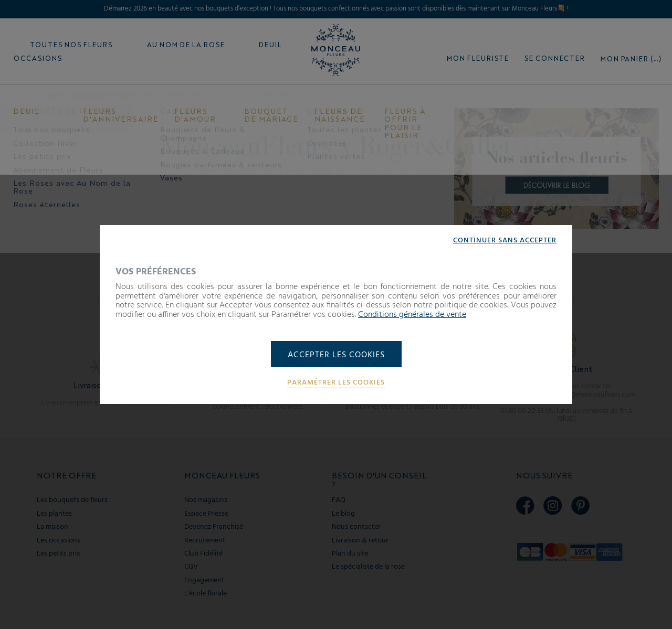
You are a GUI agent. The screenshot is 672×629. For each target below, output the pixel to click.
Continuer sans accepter (505, 241)
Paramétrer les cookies (336, 383)
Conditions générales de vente (412, 315)
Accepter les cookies (336, 355)
